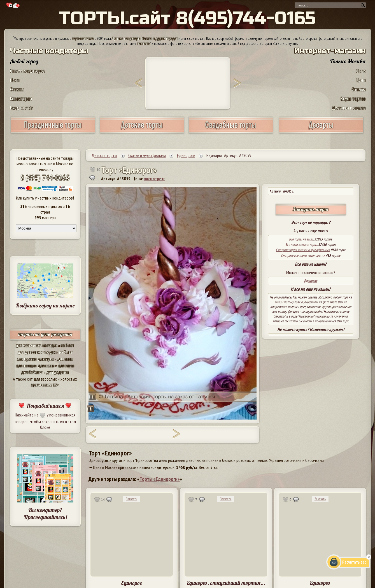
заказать (144, 43)
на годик (50, 345)
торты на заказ (83, 38)
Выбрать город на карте (45, 305)
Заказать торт (311, 209)
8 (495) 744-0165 (45, 177)
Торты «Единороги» (160, 479)
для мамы (66, 365)
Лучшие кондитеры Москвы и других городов (145, 38)
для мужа (46, 359)
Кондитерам (21, 99)
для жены (46, 365)
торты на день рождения (45, 334)
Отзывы (17, 89)
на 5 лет (67, 345)
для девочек (28, 352)
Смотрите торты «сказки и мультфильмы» (303, 250)
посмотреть (154, 179)
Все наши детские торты (301, 245)
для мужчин (27, 359)
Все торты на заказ (301, 239)
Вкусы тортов (353, 99)
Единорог (311, 281)
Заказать (132, 499)
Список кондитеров (27, 71)
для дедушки (58, 372)
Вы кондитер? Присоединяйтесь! (45, 513)
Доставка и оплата (349, 108)
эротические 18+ (45, 385)
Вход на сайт (22, 108)
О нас (361, 71)
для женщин (26, 365)
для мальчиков (28, 345)
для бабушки (32, 372)
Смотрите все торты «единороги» (303, 255)
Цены (15, 80)
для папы (65, 359)
